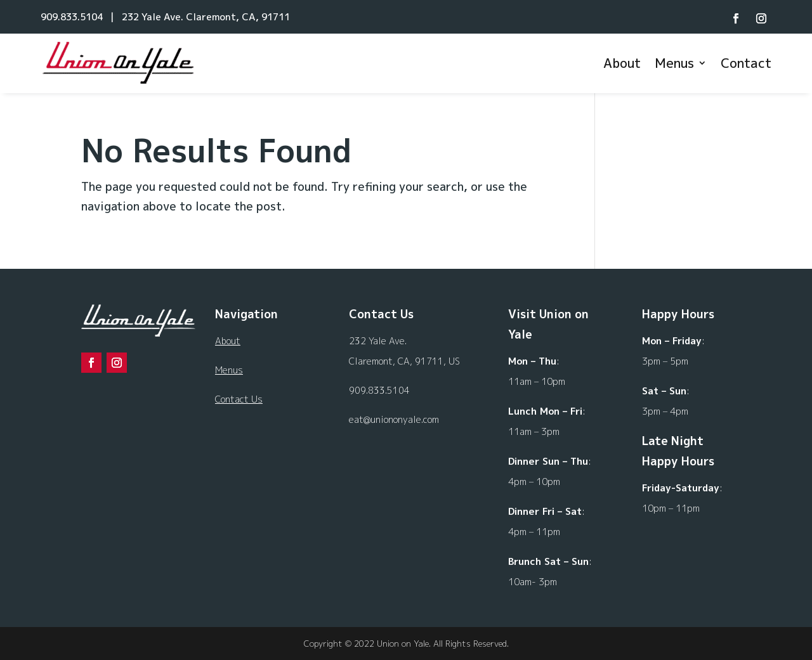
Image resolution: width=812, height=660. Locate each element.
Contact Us (239, 399)
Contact (746, 63)
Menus (674, 63)
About (622, 63)
